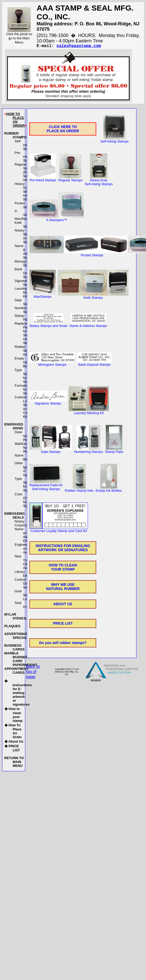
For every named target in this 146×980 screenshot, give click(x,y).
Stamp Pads (114, 451)
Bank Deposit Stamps (25, 274)
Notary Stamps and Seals (25, 237)
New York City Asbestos (26, 563)
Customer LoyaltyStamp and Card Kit (24, 408)
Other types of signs (23, 470)
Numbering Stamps (25, 311)
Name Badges (25, 458)
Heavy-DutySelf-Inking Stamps (25, 193)
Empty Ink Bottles (24, 363)
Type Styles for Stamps (25, 377)
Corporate (22, 526)
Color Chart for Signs (23, 501)
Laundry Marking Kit (25, 293)
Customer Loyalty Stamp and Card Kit (59, 530)
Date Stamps (25, 303)
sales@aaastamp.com (79, 47)
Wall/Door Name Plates (24, 449)
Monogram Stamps (25, 264)
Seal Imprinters (26, 606)
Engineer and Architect (25, 549)
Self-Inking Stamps (25, 146)
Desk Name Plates (24, 437)
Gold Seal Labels (24, 596)
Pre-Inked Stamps (25, 158)
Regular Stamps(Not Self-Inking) (25, 173)
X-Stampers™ (57, 219)
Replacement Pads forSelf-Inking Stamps (25, 334)
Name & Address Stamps (25, 253)
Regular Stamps (70, 180)
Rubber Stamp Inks (24, 352)
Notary (20, 522)
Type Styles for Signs (23, 485)
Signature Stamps (25, 284)
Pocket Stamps (25, 206)
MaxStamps (24, 220)
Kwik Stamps (25, 226)
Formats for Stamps (25, 390)
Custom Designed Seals (26, 584)
